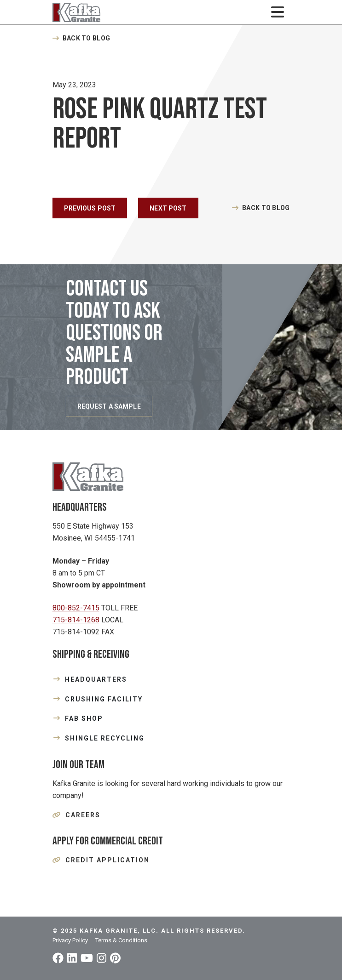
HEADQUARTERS (96, 679)
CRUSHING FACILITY (104, 699)
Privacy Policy (70, 940)
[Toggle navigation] (278, 12)
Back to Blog (86, 38)
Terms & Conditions (121, 940)
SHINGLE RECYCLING (105, 738)
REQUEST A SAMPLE (109, 406)
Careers (83, 815)
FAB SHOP (84, 718)
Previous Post (90, 208)
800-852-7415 (76, 608)
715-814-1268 (76, 620)
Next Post (168, 208)
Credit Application (107, 860)
